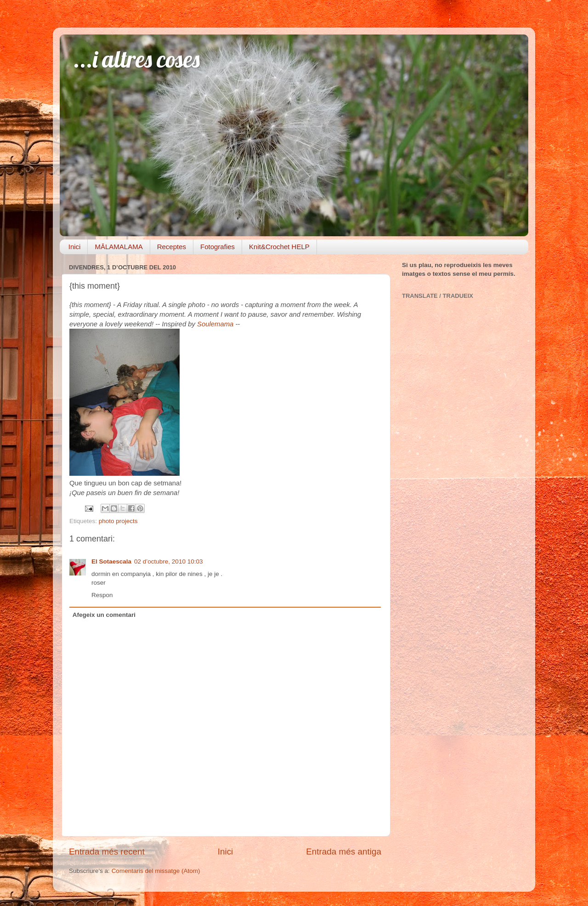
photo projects (118, 521)
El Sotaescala (111, 561)
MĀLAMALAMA (119, 247)
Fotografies (218, 247)
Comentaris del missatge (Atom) (156, 871)
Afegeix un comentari (104, 615)
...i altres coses (137, 59)
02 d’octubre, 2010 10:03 (168, 561)
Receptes (172, 247)
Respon (102, 595)
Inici (75, 247)
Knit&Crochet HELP (279, 247)
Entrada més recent (107, 852)
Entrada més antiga (344, 852)
